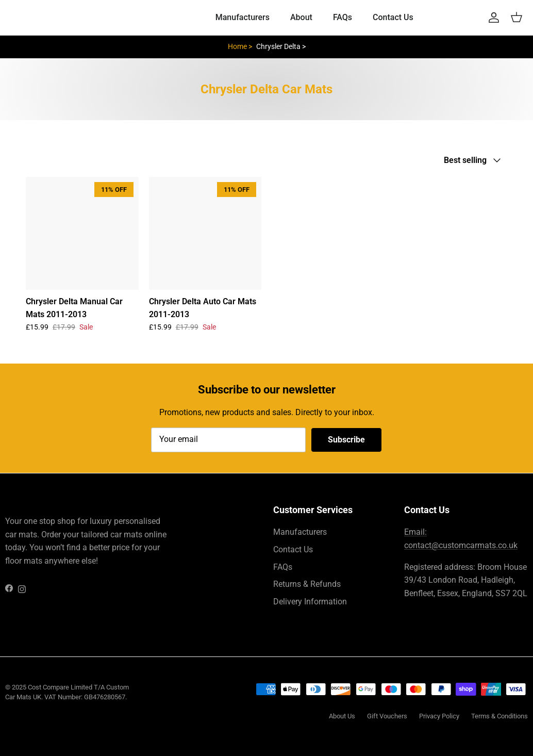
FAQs (343, 17)
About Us (342, 716)
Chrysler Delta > (281, 47)
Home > (240, 47)
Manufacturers (243, 17)
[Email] (228, 440)
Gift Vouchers (387, 716)
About (301, 17)
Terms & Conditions (499, 716)
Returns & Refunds (307, 584)
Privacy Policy (439, 716)
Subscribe (346, 440)
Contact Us (393, 17)
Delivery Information (310, 602)
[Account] (492, 18)
